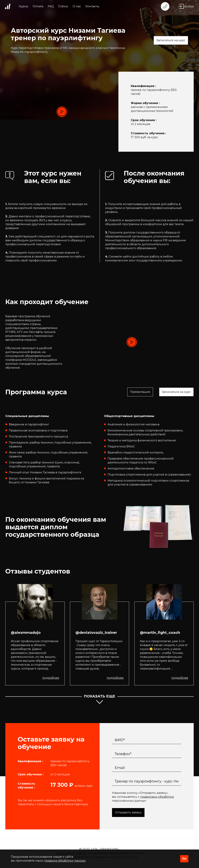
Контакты (92, 6)
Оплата (38, 6)
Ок (184, 859)
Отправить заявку (128, 812)
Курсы (24, 6)
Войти (186, 6)
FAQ (51, 6)
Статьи (63, 6)
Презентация (140, 392)
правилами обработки (157, 797)
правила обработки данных (65, 861)
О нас (77, 6)
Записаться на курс (171, 40)
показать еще (99, 700)
